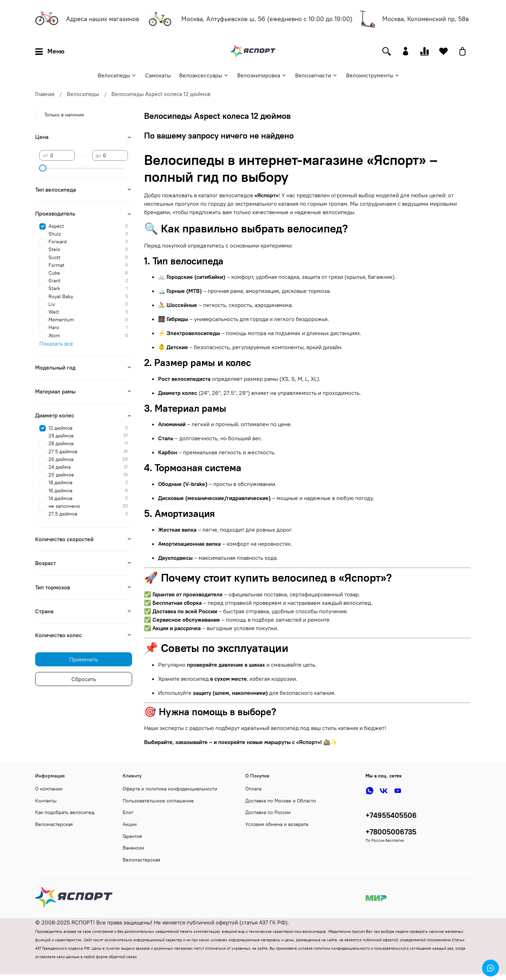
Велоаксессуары (204, 75)
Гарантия (132, 836)
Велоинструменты (373, 75)
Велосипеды (117, 75)
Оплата (253, 789)
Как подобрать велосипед (65, 812)
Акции (130, 824)
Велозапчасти (316, 75)
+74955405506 (391, 815)
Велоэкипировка (262, 75)
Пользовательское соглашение (158, 801)
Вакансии (133, 848)
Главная (45, 94)
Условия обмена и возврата (277, 824)
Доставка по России (268, 812)
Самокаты (158, 75)
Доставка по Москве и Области (281, 801)
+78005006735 (391, 832)
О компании (49, 789)
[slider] (43, 168)
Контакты (46, 801)
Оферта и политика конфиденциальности (170, 789)
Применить (84, 659)
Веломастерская (54, 824)
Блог (128, 812)
